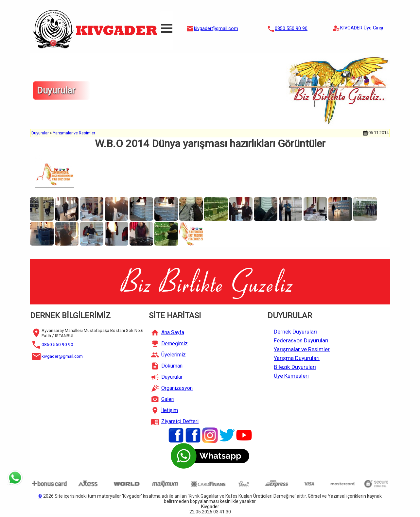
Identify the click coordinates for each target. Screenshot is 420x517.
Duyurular (40, 133)
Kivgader (210, 507)
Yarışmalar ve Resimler (74, 133)
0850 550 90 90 (291, 29)
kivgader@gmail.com (216, 29)
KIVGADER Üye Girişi (362, 28)
